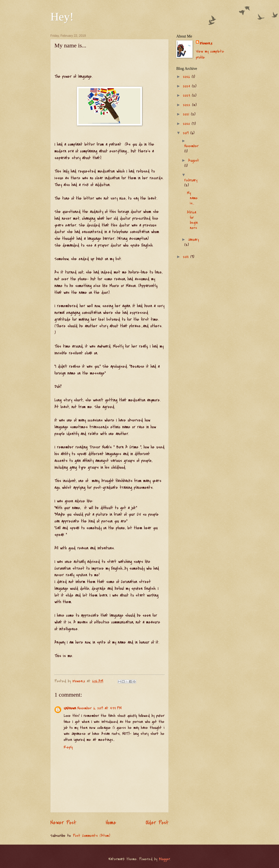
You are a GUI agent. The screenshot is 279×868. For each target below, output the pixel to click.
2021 (187, 114)
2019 (187, 133)
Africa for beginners (192, 220)
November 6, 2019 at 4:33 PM (99, 708)
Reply (68, 747)
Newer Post (63, 823)
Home (111, 823)
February (191, 180)
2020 (187, 124)
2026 (187, 77)
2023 (187, 95)
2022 (187, 105)
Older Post (157, 823)
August (194, 160)
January (193, 240)
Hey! (62, 17)
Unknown (70, 708)
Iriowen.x (206, 43)
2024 (187, 86)
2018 (187, 257)
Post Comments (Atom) (91, 836)
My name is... (192, 198)
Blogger (164, 859)
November (191, 146)
